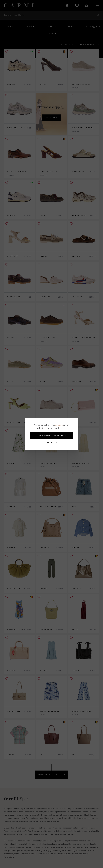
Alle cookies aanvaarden (52, 436)
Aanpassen (51, 442)
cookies (59, 425)
